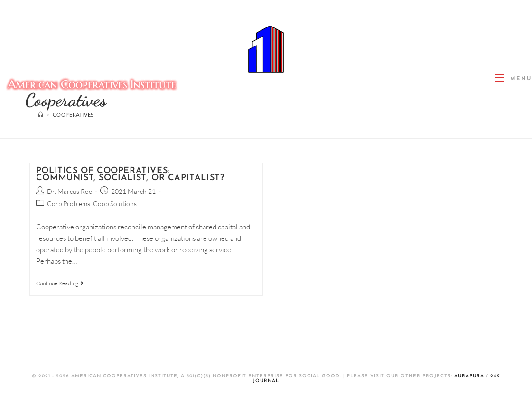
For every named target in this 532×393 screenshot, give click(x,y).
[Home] (41, 114)
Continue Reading (60, 283)
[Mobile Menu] (513, 79)
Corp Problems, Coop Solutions (92, 204)
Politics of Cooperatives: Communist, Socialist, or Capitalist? (130, 174)
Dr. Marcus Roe (70, 191)
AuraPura (469, 376)
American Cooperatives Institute (92, 84)
